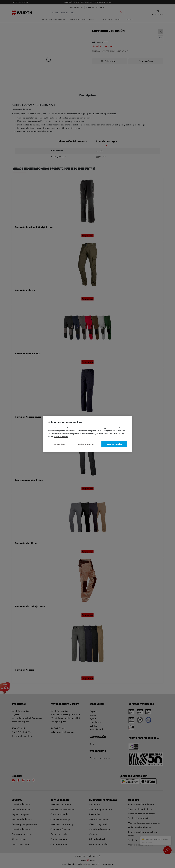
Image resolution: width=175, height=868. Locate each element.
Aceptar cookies (114, 444)
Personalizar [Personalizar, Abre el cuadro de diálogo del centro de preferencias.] (59, 444)
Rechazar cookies (86, 444)
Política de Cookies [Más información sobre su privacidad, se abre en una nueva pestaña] (61, 437)
